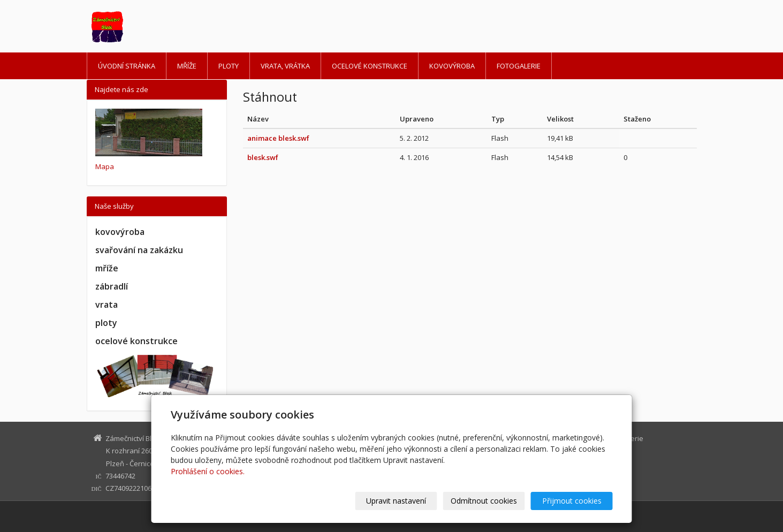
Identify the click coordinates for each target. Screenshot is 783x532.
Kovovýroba (452, 66)
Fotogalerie (519, 66)
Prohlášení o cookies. (208, 471)
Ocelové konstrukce (370, 66)
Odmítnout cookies (484, 501)
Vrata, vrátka (285, 66)
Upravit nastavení (396, 501)
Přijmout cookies (572, 501)
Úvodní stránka (127, 66)
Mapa (105, 166)
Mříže (187, 66)
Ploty (229, 66)
